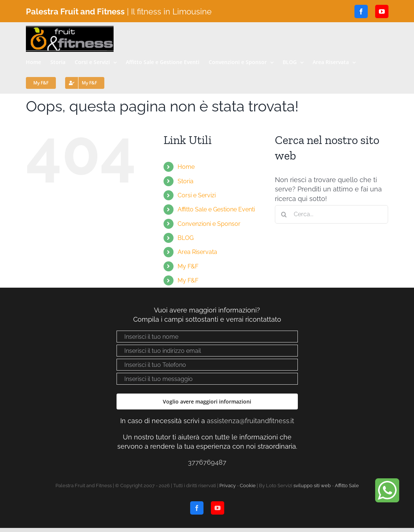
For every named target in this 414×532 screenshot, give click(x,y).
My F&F (188, 266)
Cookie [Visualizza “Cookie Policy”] (248, 486)
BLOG (186, 238)
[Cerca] (284, 214)
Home (186, 167)
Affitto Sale (347, 486)
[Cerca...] (332, 214)
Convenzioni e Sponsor (209, 224)
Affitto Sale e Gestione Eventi (216, 209)
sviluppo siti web (312, 486)
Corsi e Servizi (197, 195)
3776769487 (207, 462)
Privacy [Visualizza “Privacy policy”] (228, 486)
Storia (186, 181)
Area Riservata (197, 252)
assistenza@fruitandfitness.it (250, 421)
